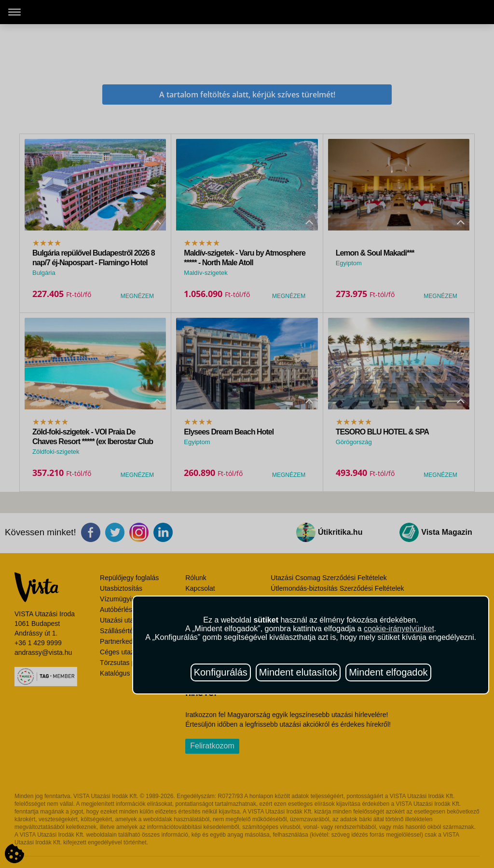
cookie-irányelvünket (399, 629)
